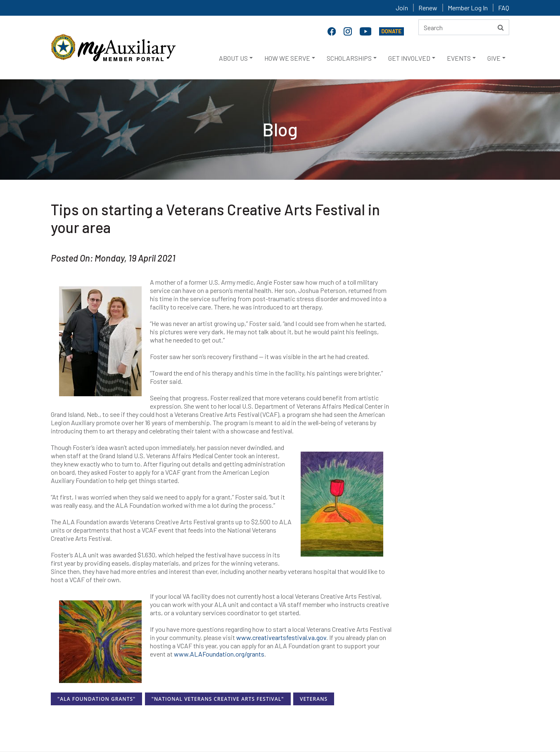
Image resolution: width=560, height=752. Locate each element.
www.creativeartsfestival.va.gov (281, 637)
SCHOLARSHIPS (349, 58)
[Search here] (464, 27)
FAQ (504, 8)
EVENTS (459, 58)
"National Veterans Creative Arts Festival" (218, 699)
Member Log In (468, 8)
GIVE (494, 58)
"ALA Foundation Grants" (96, 699)
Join (402, 8)
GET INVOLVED (409, 58)
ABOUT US (233, 58)
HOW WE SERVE (287, 58)
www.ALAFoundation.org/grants (219, 654)
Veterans (314, 699)
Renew (428, 8)
